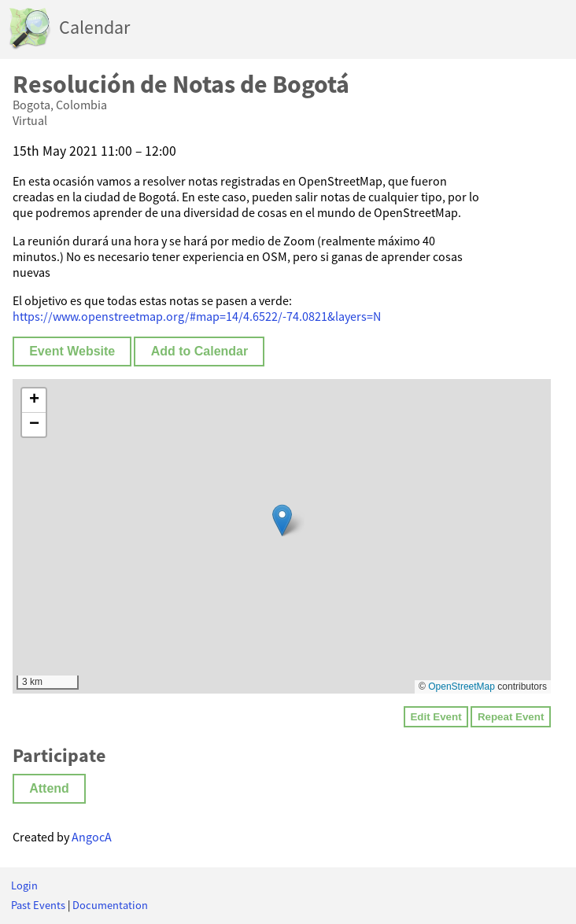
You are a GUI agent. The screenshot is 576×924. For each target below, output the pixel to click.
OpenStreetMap (462, 687)
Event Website (72, 351)
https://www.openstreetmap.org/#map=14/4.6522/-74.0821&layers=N (197, 316)
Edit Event (436, 717)
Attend (49, 788)
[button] (282, 520)
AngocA (92, 837)
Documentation (110, 905)
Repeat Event (511, 717)
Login (24, 885)
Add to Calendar (200, 351)
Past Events (38, 905)
